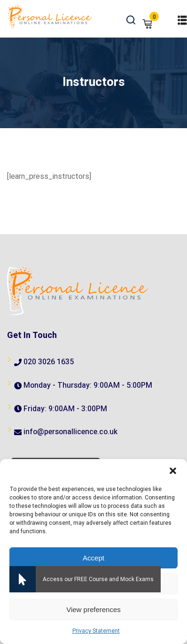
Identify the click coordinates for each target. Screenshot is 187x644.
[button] (173, 471)
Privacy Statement (96, 631)
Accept (93, 558)
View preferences (93, 609)
